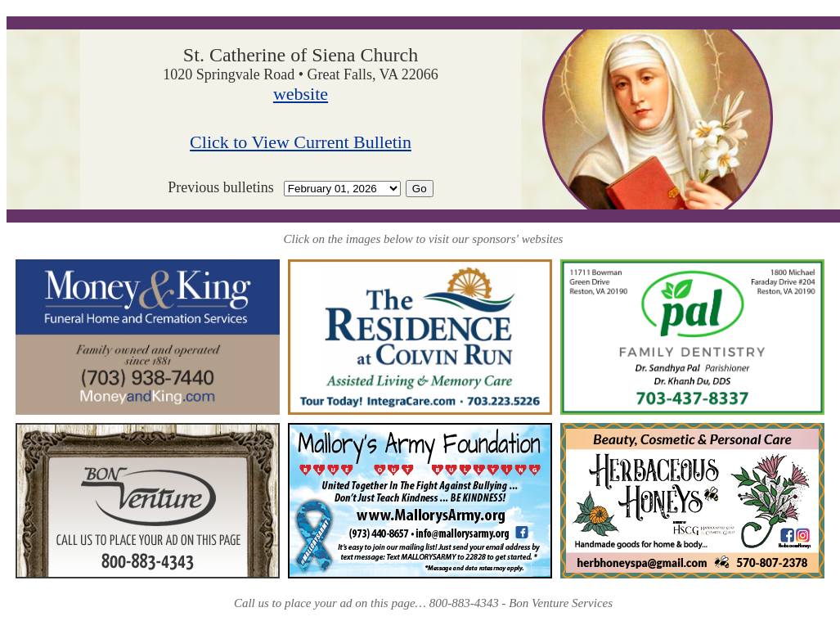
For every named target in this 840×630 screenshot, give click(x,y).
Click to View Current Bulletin (301, 142)
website (301, 94)
